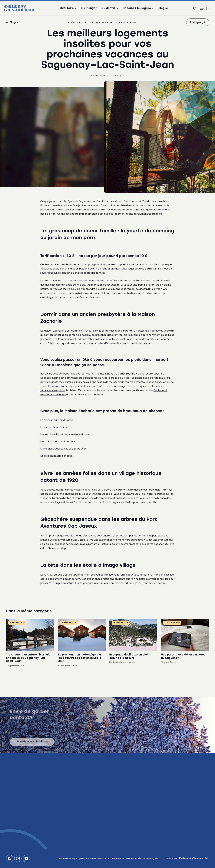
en (210, 8)
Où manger (89, 8)
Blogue (163, 8)
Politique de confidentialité (111, 859)
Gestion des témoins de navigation (143, 859)
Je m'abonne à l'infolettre (32, 744)
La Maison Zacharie (107, 339)
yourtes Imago (104, 575)
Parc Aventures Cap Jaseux (70, 540)
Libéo (206, 858)
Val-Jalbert (104, 490)
